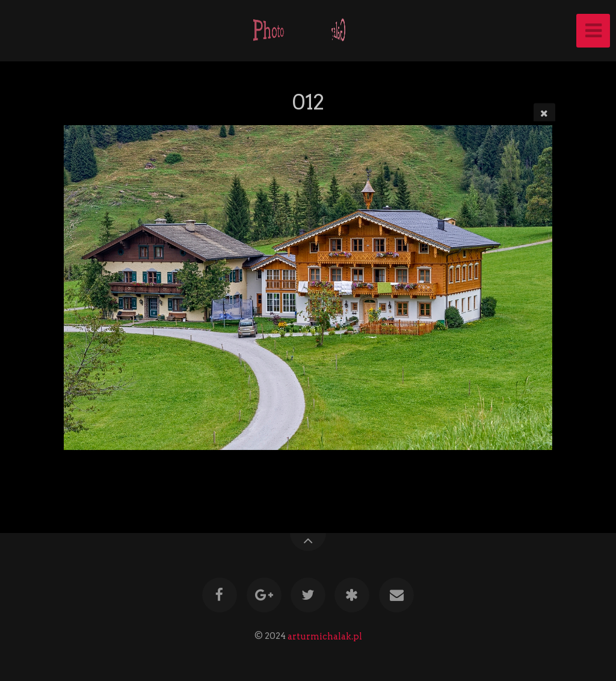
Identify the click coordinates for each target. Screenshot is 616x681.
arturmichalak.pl (325, 636)
